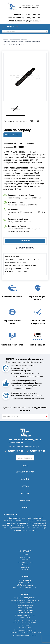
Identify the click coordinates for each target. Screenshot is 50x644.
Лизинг (25, 508)
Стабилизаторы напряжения (25, 630)
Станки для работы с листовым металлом (25, 633)
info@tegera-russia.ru (31, 21)
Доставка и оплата (25, 472)
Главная (25, 466)
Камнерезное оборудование (25, 623)
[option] (25, 77)
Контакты (25, 500)
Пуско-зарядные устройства (25, 620)
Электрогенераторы (25, 608)
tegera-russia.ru (25, 580)
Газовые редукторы (25, 605)
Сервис (25, 486)
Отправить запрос (13, 135)
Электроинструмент (25, 610)
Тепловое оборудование (25, 615)
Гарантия (25, 479)
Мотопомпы (25, 618)
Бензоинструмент (25, 613)
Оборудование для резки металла (25, 600)
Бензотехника (25, 628)
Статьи (25, 570)
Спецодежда (25, 625)
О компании (25, 557)
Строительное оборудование (25, 635)
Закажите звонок (25, 458)
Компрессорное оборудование (25, 603)
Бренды (25, 493)
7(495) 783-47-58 (33, 14)
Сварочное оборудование (25, 598)
